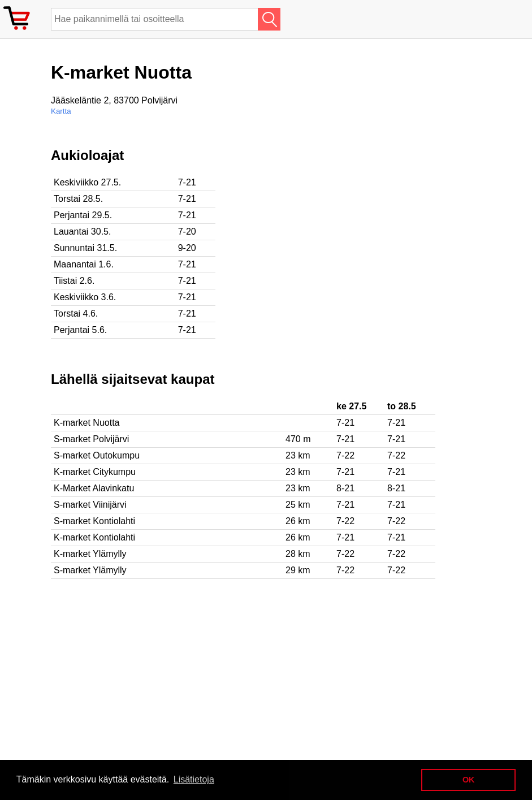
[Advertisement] (367, 227)
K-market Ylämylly (90, 554)
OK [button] (469, 780)
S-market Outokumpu (97, 455)
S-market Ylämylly (90, 570)
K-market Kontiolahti (94, 537)
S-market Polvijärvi (91, 439)
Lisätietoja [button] (194, 779)
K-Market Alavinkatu (94, 488)
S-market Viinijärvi (90, 505)
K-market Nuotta (86, 423)
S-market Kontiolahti (94, 521)
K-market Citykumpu (95, 472)
